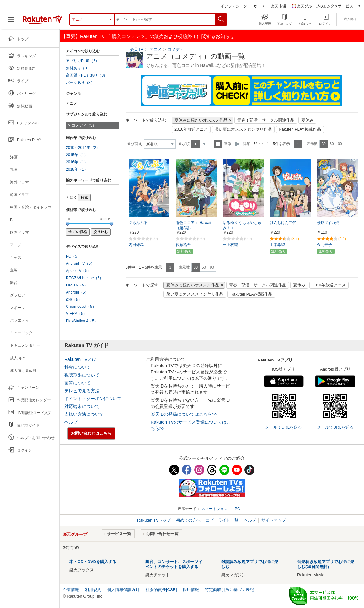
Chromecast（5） (81, 307)
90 (340, 144)
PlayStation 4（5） (82, 321)
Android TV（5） (80, 263)
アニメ (155, 49)
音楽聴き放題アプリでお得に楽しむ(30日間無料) (326, 564)
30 (323, 144)
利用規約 (93, 590)
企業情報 (71, 590)
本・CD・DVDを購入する (93, 562)
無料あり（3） (78, 68)
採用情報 (191, 590)
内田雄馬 (136, 245)
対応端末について (82, 406)
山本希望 (277, 245)
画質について (78, 383)
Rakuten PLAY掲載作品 (300, 129)
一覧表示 (218, 144)
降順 (204, 144)
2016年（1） (77, 162)
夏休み (307, 120)
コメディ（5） (84, 125)
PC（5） (73, 256)
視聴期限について (82, 375)
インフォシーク (234, 6)
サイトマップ (274, 520)
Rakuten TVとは (80, 359)
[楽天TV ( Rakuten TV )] (42, 19)
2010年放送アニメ (191, 129)
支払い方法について (84, 414)
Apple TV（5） (78, 271)
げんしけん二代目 (285, 223)
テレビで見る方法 (82, 391)
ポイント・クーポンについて (93, 399)
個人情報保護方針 (123, 590)
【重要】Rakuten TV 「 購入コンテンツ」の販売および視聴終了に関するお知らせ (148, 36)
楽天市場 (278, 6)
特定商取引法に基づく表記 (229, 590)
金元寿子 (324, 245)
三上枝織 (230, 245)
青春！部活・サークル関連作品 (266, 120)
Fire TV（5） (77, 285)
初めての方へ (188, 520)
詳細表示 (237, 144)
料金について (78, 367)
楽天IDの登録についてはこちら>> (184, 414)
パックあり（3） (80, 83)
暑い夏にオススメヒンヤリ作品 (243, 129)
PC (237, 509)
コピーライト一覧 (222, 520)
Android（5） (77, 292)
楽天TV (137, 49)
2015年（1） (77, 155)
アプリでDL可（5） (83, 61)
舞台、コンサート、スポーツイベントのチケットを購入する (174, 564)
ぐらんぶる (138, 223)
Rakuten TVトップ (155, 520)
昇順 (195, 144)
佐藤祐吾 (183, 245)
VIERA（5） (76, 314)
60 (332, 144)
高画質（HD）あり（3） (87, 75)
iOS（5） (74, 300)
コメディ (176, 49)
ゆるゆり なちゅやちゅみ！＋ (242, 225)
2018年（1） (77, 169)
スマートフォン (215, 509)
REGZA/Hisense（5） (85, 278)
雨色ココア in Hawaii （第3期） (193, 225)
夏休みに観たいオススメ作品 (201, 120)
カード (259, 6)
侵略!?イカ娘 (328, 223)
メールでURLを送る (284, 427)
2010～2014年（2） (83, 148)
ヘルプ (71, 422)
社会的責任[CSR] (161, 590)
